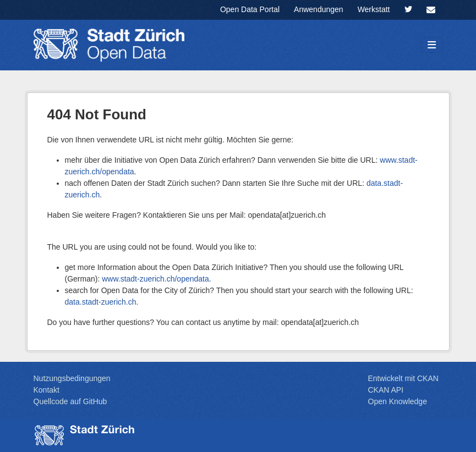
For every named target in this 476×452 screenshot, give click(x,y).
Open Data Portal (250, 9)
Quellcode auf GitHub (70, 401)
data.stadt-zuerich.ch (101, 302)
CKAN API (386, 390)
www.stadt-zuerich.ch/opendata (155, 279)
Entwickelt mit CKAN (403, 378)
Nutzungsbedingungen (72, 378)
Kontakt (46, 390)
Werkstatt (374, 9)
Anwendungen (319, 9)
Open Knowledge (398, 401)
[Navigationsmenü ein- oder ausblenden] (432, 45)
